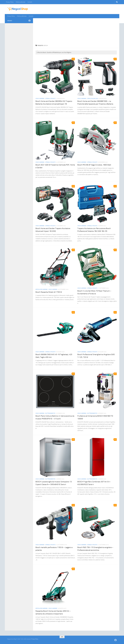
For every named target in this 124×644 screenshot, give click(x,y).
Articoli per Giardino (41, 289)
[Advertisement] (76, 31)
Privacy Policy (10, 2)
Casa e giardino (40, 99)
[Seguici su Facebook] (30, 21)
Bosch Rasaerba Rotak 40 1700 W (49, 292)
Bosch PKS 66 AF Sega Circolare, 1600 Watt (94, 165)
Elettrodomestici (50, 413)
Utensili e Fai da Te (50, 99)
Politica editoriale (21, 2)
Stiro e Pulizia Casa (93, 99)
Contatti (30, 2)
